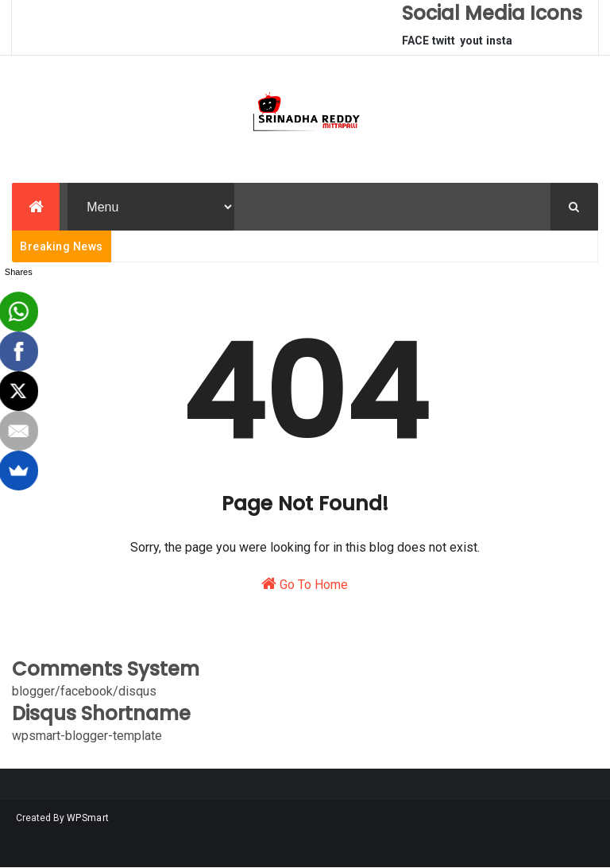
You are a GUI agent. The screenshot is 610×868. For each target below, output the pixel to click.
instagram (499, 45)
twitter (444, 45)
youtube (471, 45)
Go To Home (305, 584)
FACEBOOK (415, 45)
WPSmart (88, 818)
